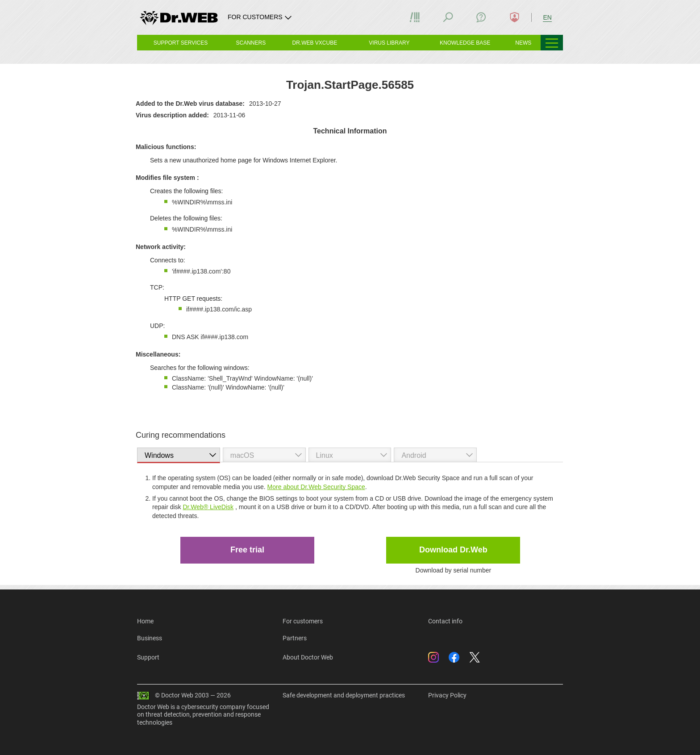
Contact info (445, 621)
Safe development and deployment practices (344, 695)
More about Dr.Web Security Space (316, 487)
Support (148, 657)
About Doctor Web (308, 657)
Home (145, 621)
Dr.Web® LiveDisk (208, 507)
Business (150, 638)
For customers (303, 621)
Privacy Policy (447, 695)
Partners (295, 638)
